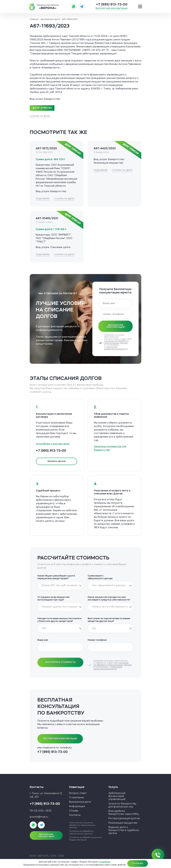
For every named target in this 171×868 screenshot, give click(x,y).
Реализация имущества (123, 823)
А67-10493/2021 (47, 219)
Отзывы (74, 811)
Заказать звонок (57, 461)
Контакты (75, 815)
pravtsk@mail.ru (39, 817)
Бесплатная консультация (112, 8)
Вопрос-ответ (78, 793)
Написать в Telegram (82, 7)
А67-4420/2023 (105, 149)
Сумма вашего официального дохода (100, 577)
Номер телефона (97, 640)
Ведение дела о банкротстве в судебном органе (124, 830)
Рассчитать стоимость (60, 662)
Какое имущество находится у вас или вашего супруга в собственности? (109, 599)
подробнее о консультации (53, 444)
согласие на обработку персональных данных (116, 342)
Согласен (138, 863)
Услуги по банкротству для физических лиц (122, 805)
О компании (76, 798)
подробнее (105, 862)
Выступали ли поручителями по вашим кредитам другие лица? (109, 620)
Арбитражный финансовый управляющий (117, 796)
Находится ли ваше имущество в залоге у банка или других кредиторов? (60, 620)
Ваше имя (43, 640)
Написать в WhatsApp (74, 7)
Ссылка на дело (40, 116)
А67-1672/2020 (46, 149)
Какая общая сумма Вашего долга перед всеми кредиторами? (56, 577)
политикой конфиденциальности (116, 348)
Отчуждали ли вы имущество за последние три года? (53, 599)
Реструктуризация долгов (124, 818)
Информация (77, 806)
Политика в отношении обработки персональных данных (82, 825)
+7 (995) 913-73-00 (112, 5)
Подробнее (43, 199)
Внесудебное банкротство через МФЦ (124, 813)
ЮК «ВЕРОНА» (44, 7)
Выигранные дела (80, 802)
